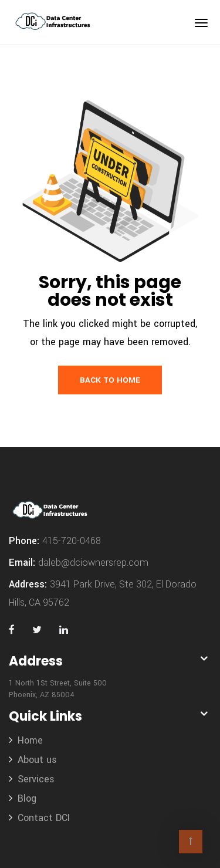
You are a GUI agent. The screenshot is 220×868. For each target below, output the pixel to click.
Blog (27, 798)
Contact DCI (44, 818)
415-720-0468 (72, 541)
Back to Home (110, 380)
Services (36, 779)
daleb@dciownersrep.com (93, 563)
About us (37, 760)
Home (30, 740)
